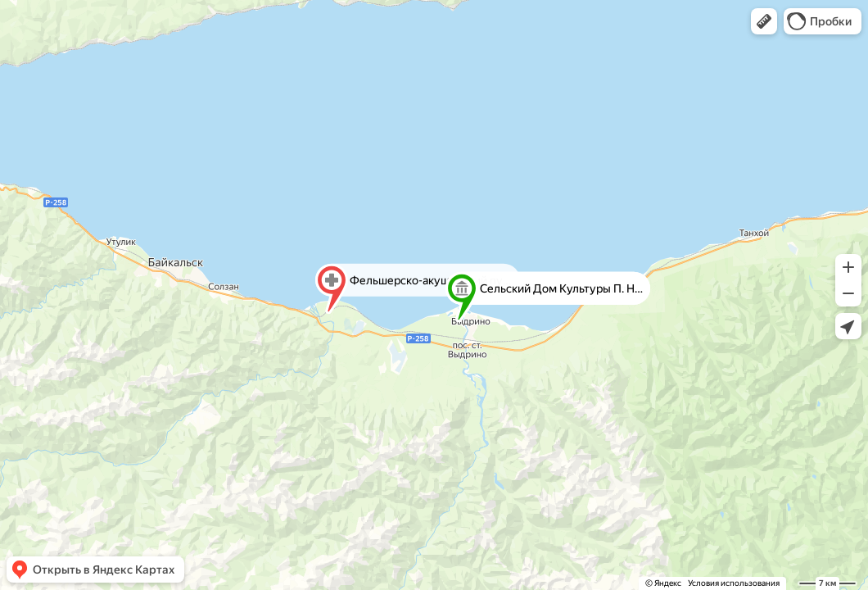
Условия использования (734, 583)
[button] (764, 21)
